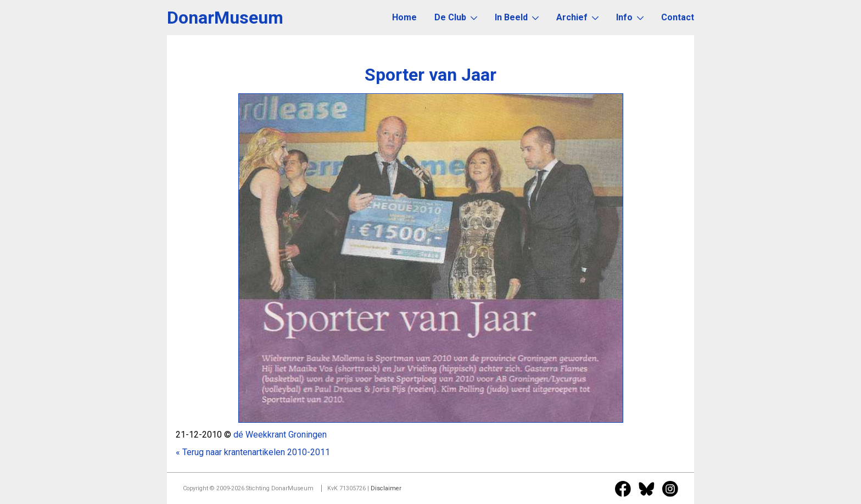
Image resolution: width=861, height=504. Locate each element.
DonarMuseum (225, 18)
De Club (456, 17)
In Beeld (517, 17)
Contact (678, 17)
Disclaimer (386, 488)
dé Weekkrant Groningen (280, 435)
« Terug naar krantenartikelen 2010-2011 (253, 452)
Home (404, 17)
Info (630, 17)
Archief (577, 17)
